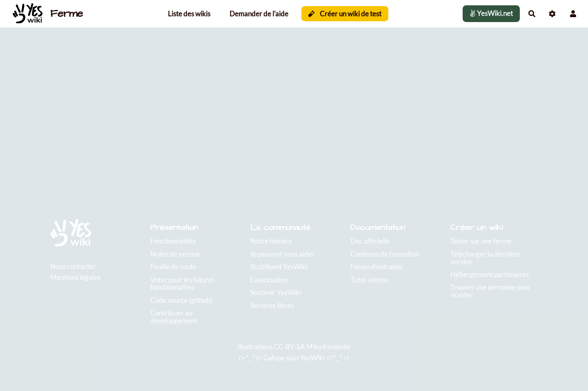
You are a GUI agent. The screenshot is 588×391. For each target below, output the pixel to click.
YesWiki (312, 358)
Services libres (272, 305)
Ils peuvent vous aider (283, 254)
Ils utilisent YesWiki (279, 267)
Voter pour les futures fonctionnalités (183, 284)
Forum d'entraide (376, 267)
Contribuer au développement (174, 317)
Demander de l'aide (259, 14)
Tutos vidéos (369, 280)
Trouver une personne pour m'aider (491, 291)
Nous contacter (73, 266)
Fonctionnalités (173, 241)
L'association (269, 280)
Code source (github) (181, 300)
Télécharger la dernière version (485, 258)
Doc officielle (370, 241)
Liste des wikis (189, 14)
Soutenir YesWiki (276, 292)
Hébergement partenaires (490, 274)
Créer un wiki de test (345, 14)
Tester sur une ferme (481, 241)
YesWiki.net (491, 13)
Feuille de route (173, 267)
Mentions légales (75, 277)
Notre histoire (271, 241)
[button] (573, 14)
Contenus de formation (385, 254)
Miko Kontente (329, 347)
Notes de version (175, 254)
